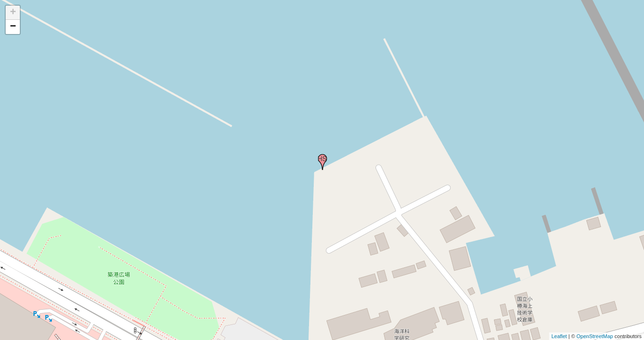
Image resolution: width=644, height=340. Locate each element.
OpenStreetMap (595, 336)
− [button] (13, 27)
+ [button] (13, 13)
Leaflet (559, 336)
